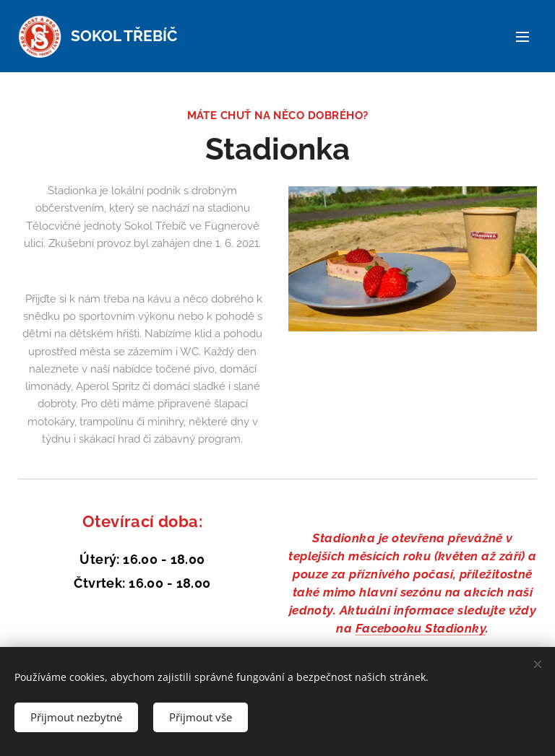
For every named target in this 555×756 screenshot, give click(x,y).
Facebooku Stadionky (421, 628)
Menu (522, 37)
